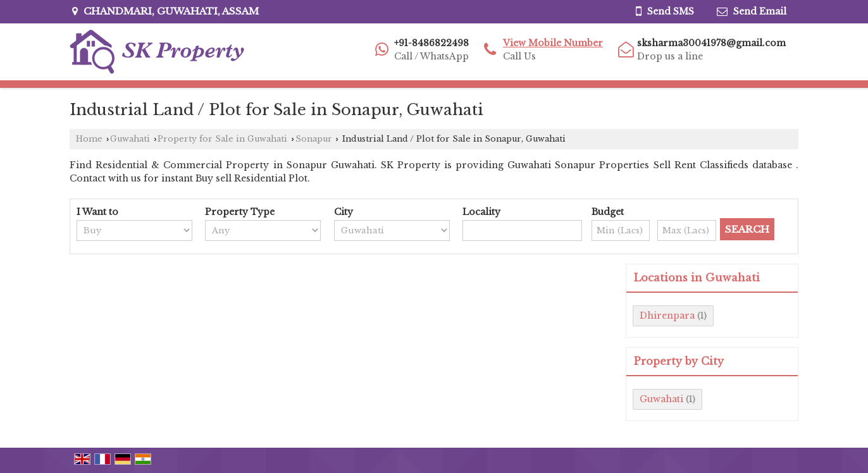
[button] (553, 43)
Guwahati (130, 139)
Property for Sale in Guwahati (222, 139)
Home (89, 139)
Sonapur (314, 139)
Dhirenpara (667, 316)
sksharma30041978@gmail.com (711, 43)
